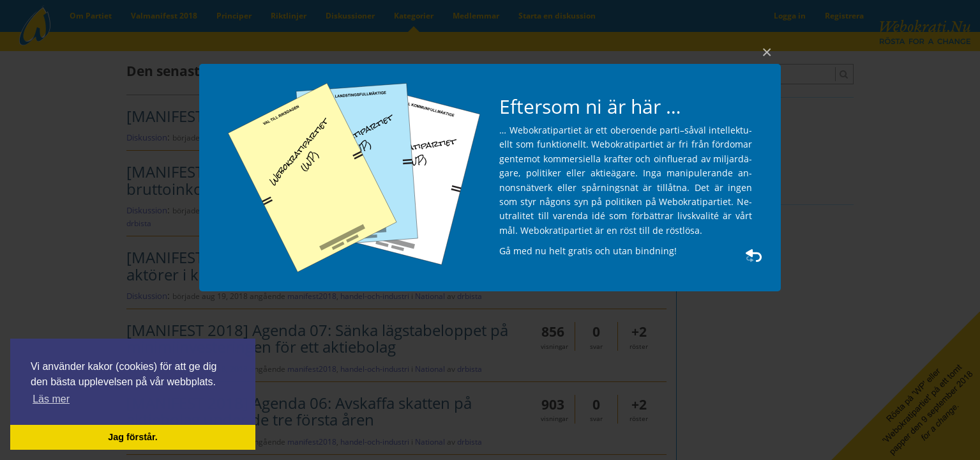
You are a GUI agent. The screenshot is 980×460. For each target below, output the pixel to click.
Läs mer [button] (51, 399)
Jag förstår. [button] (133, 437)
